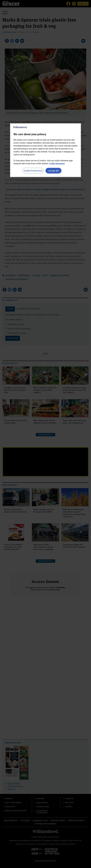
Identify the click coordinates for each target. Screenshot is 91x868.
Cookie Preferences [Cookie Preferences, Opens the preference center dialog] (33, 171)
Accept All (54, 171)
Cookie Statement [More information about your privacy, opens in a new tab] (57, 163)
